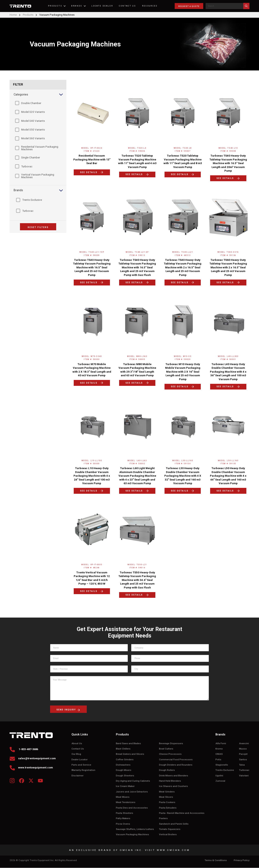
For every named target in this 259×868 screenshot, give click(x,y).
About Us (77, 743)
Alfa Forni (221, 743)
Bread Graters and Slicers (130, 754)
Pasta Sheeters (125, 813)
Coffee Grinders (125, 760)
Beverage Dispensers (171, 743)
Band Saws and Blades (128, 743)
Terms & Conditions (216, 861)
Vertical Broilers (168, 835)
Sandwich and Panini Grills (174, 824)
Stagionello (222, 765)
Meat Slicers (166, 797)
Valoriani (244, 776)
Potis (218, 760)
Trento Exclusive (225, 770)
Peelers (163, 819)
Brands (38, 191)
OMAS (219, 754)
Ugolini (219, 776)
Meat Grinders (167, 792)
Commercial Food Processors (176, 760)
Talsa (242, 765)
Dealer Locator (80, 760)
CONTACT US (129, 6)
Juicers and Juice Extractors (132, 792)
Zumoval (220, 781)
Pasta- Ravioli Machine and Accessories (182, 813)
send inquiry (69, 710)
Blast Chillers (123, 749)
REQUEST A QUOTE (189, 6)
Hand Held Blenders (170, 781)
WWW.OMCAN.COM (173, 850)
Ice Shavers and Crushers (173, 786)
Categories (38, 95)
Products (29, 15)
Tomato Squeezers (170, 829)
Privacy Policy (242, 861)
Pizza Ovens (123, 824)
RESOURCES (151, 6)
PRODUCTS (58, 6)
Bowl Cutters (166, 749)
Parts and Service (81, 765)
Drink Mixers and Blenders (174, 776)
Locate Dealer (103, 6)
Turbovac (244, 770)
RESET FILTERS (38, 228)
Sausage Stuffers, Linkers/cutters (135, 829)
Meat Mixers (123, 797)
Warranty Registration (83, 770)
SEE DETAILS (92, 172)
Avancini (244, 743)
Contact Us (78, 749)
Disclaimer (77, 776)
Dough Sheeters (125, 776)
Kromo (219, 749)
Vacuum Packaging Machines (132, 835)
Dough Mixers (124, 770)
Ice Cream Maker (125, 786)
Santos (243, 760)
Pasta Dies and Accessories (132, 808)
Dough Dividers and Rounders (176, 765)
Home (13, 15)
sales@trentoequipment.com (33, 759)
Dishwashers (123, 765)
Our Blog (76, 754)
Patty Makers (123, 819)
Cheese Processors (170, 754)
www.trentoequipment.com (31, 768)
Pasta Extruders (168, 808)
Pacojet (243, 754)
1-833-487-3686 (25, 750)
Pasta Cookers (167, 803)
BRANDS (80, 6)
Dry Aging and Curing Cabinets (133, 781)
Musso (243, 749)
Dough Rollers (167, 770)
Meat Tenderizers (126, 803)
